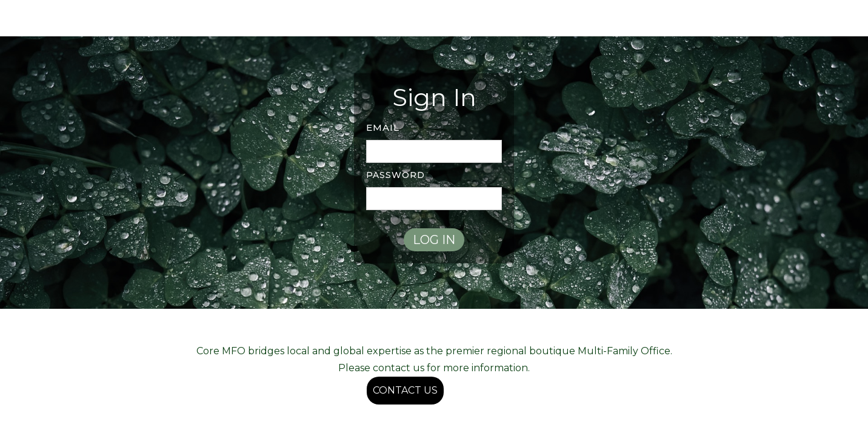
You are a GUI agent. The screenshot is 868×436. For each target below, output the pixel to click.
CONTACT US (405, 390)
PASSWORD (396, 175)
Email (383, 127)
